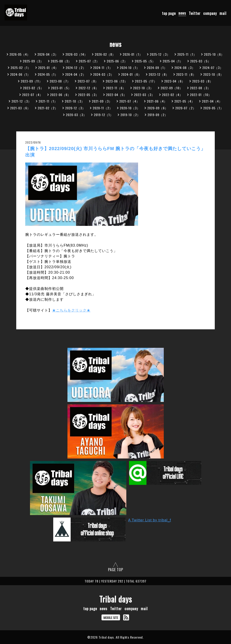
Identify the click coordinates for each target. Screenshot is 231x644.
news (182, 13)
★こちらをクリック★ (71, 310)
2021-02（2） (48, 108)
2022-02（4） (172, 95)
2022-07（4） (32, 95)
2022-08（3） (200, 88)
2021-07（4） (129, 101)
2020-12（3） (75, 108)
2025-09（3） (33, 61)
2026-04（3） (48, 54)
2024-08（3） (185, 68)
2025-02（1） (21, 68)
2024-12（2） (76, 68)
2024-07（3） (213, 68)
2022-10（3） (143, 88)
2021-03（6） (20, 108)
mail (223, 13)
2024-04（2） (76, 74)
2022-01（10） (201, 95)
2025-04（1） (173, 61)
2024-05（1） (48, 74)
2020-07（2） (186, 108)
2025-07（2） (89, 61)
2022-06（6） (60, 95)
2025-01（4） (48, 68)
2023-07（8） (88, 81)
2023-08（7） (60, 81)
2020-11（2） (103, 108)
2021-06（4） (157, 101)
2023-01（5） (61, 88)
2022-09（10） (172, 88)
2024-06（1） (20, 74)
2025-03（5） (201, 61)
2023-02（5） (33, 88)
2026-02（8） (105, 54)
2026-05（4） (20, 54)
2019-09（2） (158, 115)
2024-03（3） (104, 74)
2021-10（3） (75, 101)
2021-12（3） (21, 101)
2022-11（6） (116, 88)
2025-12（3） (160, 54)
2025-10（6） (214, 54)
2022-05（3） (88, 95)
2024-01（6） (131, 74)
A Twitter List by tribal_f (150, 520)
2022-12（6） (89, 88)
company (210, 13)
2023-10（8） (213, 74)
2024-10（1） (130, 68)
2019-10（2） (130, 115)
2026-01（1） (133, 54)
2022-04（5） (116, 95)
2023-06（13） (117, 81)
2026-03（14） (76, 54)
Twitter (195, 13)
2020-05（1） (213, 108)
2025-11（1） (187, 54)
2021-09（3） (102, 101)
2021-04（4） (212, 101)
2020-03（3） (76, 115)
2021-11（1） (48, 101)
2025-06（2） (117, 61)
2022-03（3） (144, 95)
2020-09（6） (158, 108)
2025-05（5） (145, 61)
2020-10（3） (130, 108)
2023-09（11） (32, 81)
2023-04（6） (175, 81)
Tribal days (116, 599)
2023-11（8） (186, 74)
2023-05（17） (146, 81)
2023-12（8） (159, 74)
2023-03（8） (203, 81)
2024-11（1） (103, 68)
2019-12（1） (104, 115)
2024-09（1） (157, 68)
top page (169, 13)
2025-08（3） (61, 61)
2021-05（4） (185, 101)
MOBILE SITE (111, 618)
